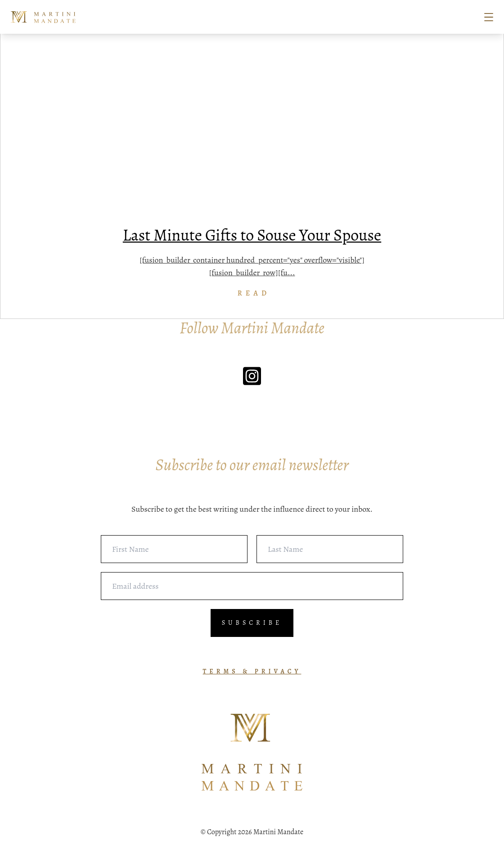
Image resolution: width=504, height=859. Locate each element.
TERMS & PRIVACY (252, 671)
